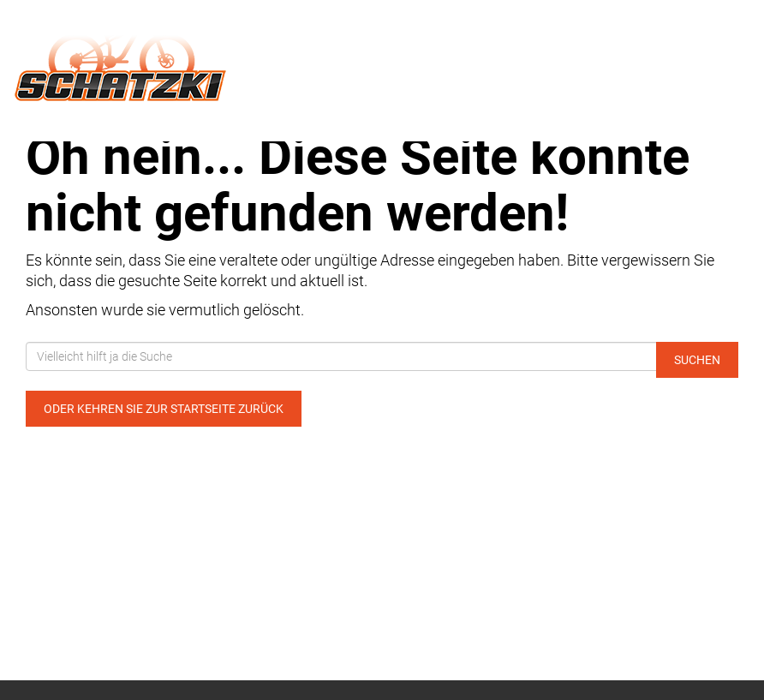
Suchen (697, 360)
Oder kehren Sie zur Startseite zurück (164, 409)
